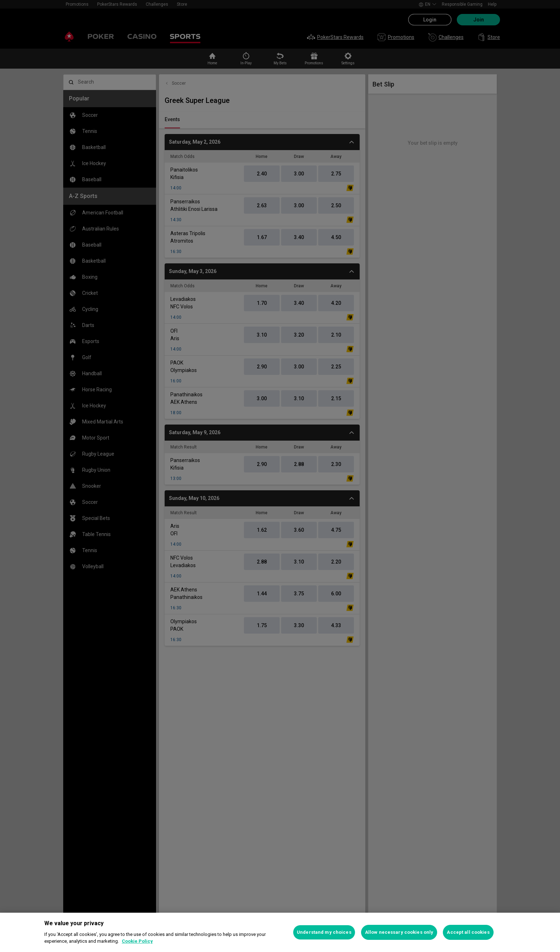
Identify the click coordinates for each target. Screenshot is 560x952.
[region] (280, 932)
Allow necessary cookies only (399, 932)
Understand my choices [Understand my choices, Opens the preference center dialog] (324, 932)
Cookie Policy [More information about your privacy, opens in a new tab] (137, 941)
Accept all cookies (468, 932)
